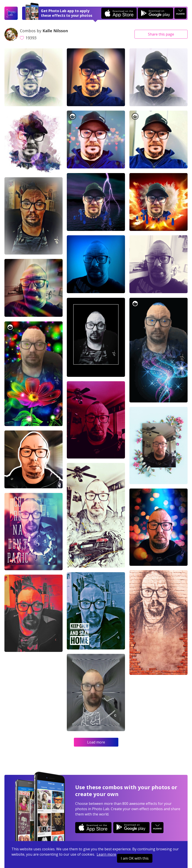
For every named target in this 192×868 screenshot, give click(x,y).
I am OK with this (135, 858)
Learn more (106, 854)
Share (161, 34)
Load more (96, 742)
